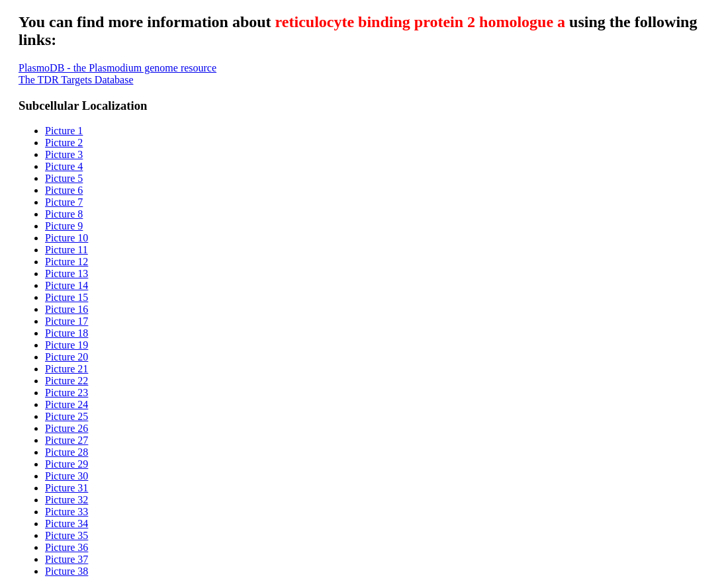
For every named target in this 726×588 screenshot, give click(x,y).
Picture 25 (67, 416)
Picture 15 (67, 297)
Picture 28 (67, 452)
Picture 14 (67, 285)
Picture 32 (67, 500)
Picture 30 (67, 476)
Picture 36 (67, 547)
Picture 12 (67, 262)
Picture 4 (64, 166)
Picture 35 (67, 535)
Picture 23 (67, 393)
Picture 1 (64, 131)
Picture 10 (67, 238)
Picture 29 (67, 464)
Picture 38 (67, 571)
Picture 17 (67, 321)
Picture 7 (64, 202)
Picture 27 (67, 440)
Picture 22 (67, 381)
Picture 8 (64, 214)
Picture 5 (64, 178)
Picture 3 (64, 154)
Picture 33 (67, 512)
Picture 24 (67, 404)
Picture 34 (67, 524)
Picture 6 (64, 190)
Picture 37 (67, 559)
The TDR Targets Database (76, 80)
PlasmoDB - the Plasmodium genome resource (117, 68)
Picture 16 (67, 309)
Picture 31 (67, 488)
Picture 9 (64, 226)
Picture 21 (67, 369)
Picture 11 (67, 250)
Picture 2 (64, 143)
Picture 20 (67, 357)
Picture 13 (67, 273)
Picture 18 (67, 333)
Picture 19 (67, 345)
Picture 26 (67, 428)
